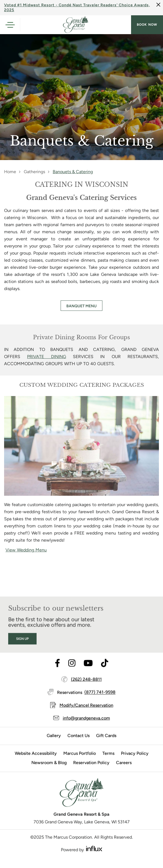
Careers (124, 770)
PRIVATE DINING (46, 357)
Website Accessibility (36, 761)
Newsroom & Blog (49, 770)
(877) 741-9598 (100, 700)
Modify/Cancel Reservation (86, 712)
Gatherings (34, 172)
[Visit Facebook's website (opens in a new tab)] (57, 671)
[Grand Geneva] (81, 802)
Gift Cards (106, 743)
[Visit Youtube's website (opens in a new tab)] (88, 671)
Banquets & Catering (73, 172)
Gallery (54, 743)
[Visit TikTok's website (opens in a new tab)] (105, 671)
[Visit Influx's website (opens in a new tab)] (94, 856)
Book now (147, 25)
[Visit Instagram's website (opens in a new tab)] (72, 671)
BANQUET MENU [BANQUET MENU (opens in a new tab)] (81, 306)
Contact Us (78, 743)
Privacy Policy (135, 761)
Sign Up (22, 646)
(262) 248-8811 (86, 687)
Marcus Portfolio (80, 761)
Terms (108, 761)
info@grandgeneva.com (86, 725)
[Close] (158, 5)
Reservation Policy (91, 770)
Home (10, 172)
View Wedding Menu (26, 550)
